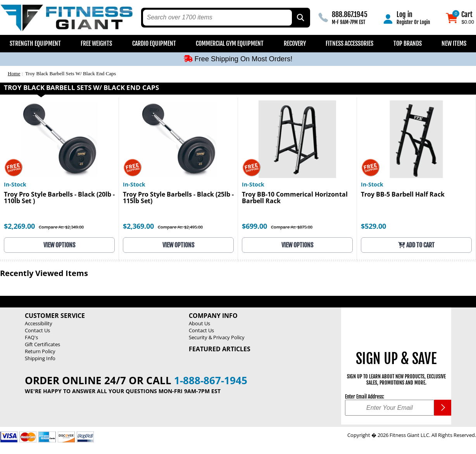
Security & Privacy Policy (217, 337)
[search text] (218, 18)
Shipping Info (40, 358)
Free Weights (96, 43)
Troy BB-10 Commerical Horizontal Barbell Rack (295, 198)
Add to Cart (416, 245)
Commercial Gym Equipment (230, 43)
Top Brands (408, 43)
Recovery (295, 43)
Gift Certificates (42, 344)
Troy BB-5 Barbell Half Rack (403, 195)
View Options (59, 245)
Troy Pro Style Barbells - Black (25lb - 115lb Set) (178, 198)
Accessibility (39, 323)
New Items (454, 43)
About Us (199, 323)
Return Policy (40, 351)
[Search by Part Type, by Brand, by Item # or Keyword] (300, 18)
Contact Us (37, 330)
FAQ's (31, 337)
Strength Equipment (35, 43)
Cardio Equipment (154, 43)
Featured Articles (220, 349)
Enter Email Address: (365, 397)
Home (14, 73)
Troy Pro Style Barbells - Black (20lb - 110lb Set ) (59, 198)
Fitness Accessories (349, 43)
